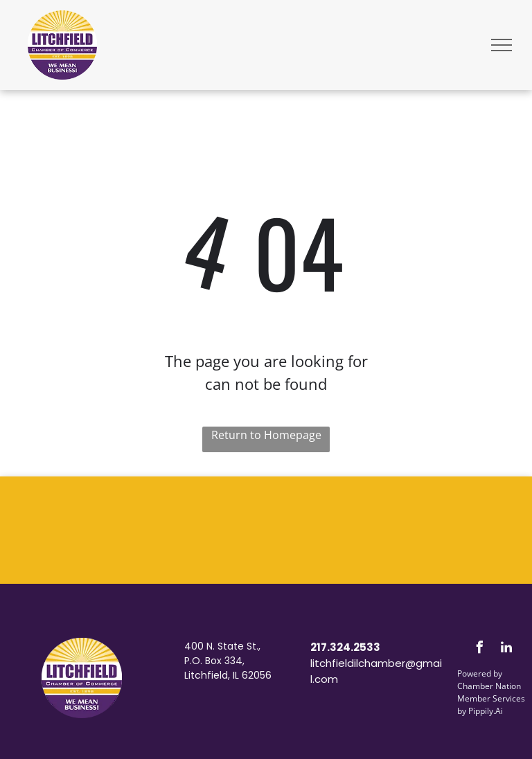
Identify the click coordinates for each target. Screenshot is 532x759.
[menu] (502, 45)
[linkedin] (506, 649)
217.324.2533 (345, 647)
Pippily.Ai (486, 711)
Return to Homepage (266, 435)
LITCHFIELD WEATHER (266, 528)
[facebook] (479, 649)
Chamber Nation (489, 686)
